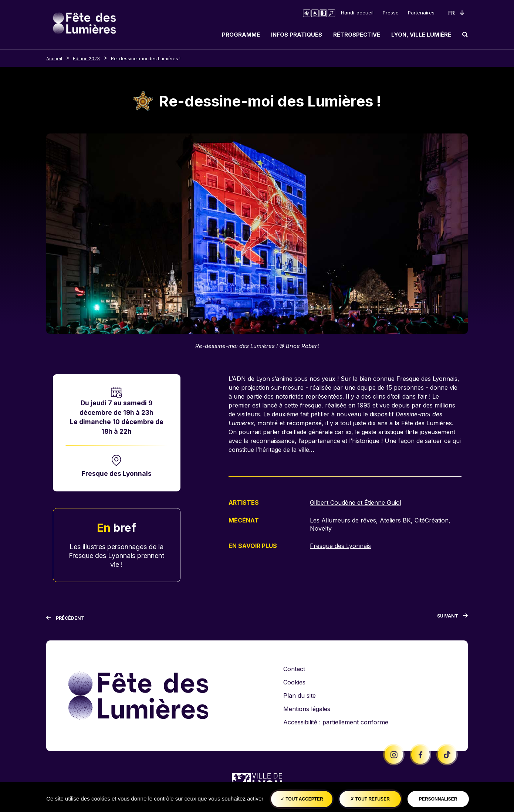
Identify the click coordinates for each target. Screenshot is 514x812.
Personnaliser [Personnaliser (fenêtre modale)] (438, 799)
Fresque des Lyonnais (117, 473)
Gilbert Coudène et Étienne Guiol (356, 503)
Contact (294, 669)
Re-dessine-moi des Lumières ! (146, 59)
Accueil (54, 59)
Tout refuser (370, 799)
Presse (391, 13)
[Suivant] (452, 618)
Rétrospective (357, 35)
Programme (241, 35)
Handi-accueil (357, 13)
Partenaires (421, 13)
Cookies (294, 682)
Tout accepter (302, 799)
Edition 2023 (86, 59)
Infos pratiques (297, 35)
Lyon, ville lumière (421, 35)
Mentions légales (307, 709)
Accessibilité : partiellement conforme (336, 722)
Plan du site (300, 696)
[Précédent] (65, 618)
